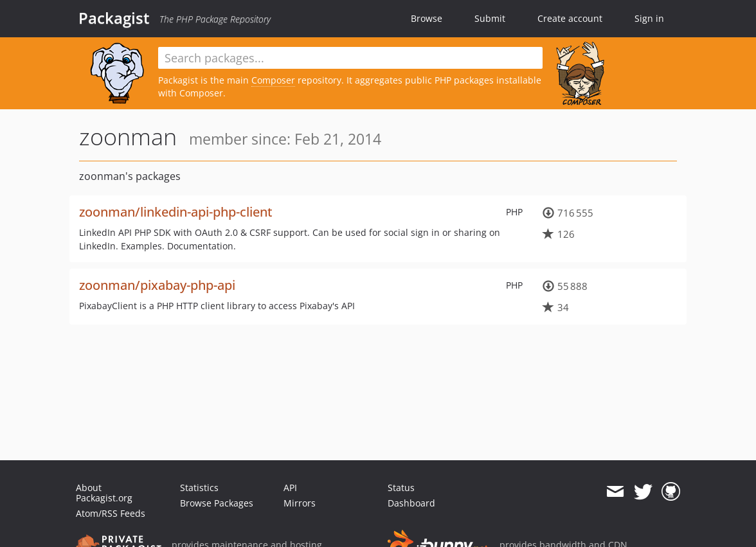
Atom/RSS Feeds (111, 513)
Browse (427, 18)
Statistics (199, 488)
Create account (570, 18)
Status (401, 488)
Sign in (649, 18)
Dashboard (411, 503)
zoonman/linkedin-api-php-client (176, 212)
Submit (490, 18)
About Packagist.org (104, 493)
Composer (273, 80)
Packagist (114, 18)
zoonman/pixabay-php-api (157, 285)
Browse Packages (217, 503)
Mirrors (300, 503)
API (290, 488)
